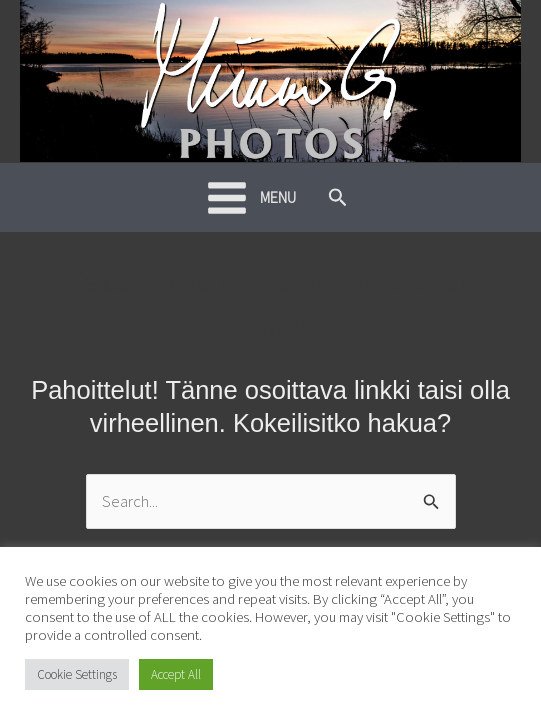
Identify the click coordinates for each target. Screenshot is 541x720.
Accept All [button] (176, 674)
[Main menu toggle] (251, 198)
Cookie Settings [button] (77, 674)
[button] (338, 198)
